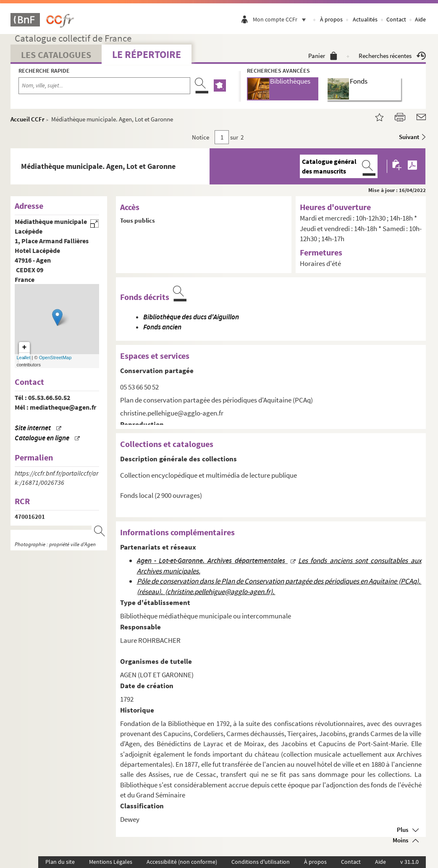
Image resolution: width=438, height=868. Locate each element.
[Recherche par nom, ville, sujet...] (105, 86)
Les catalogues (56, 55)
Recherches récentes (392, 56)
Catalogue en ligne (42, 438)
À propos (331, 19)
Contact (396, 19)
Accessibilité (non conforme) (182, 862)
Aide (420, 19)
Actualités (365, 19)
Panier (323, 56)
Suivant (409, 137)
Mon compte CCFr (281, 19)
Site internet (33, 428)
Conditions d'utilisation (261, 862)
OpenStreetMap (55, 358)
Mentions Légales (111, 862)
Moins (400, 840)
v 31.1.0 (409, 862)
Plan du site (60, 862)
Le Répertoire (147, 54)
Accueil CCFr (28, 119)
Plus (403, 830)
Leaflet (24, 358)
